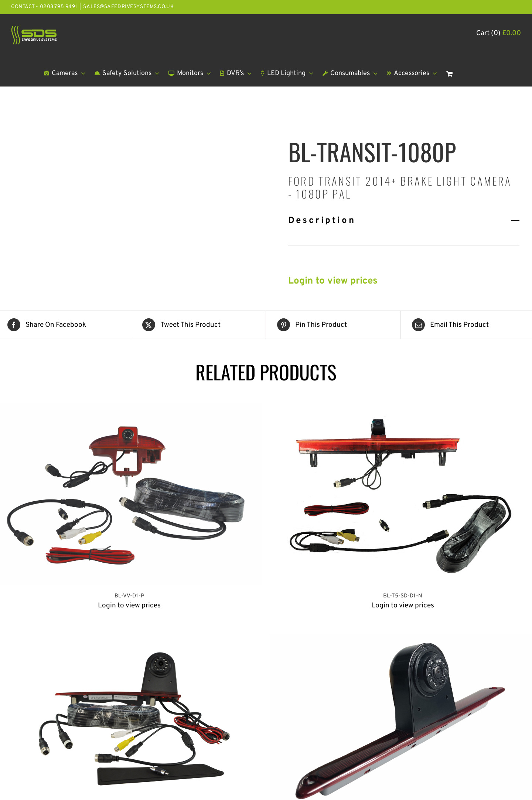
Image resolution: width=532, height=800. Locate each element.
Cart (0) (499, 33)
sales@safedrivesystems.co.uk (128, 7)
